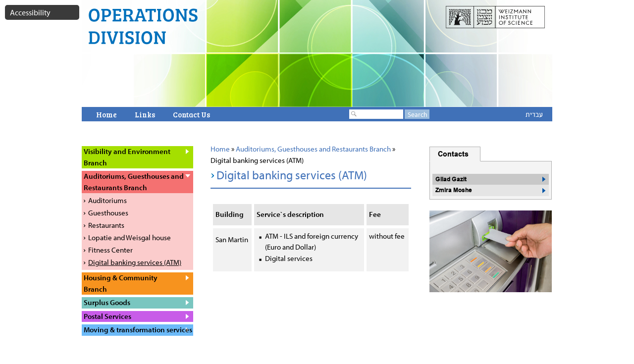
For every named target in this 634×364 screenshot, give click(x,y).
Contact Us (191, 114)
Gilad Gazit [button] (451, 179)
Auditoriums (107, 200)
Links (145, 114)
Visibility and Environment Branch (127, 157)
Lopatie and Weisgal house (130, 237)
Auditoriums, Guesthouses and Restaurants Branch (313, 149)
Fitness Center (110, 250)
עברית (534, 114)
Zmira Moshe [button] (454, 190)
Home (106, 114)
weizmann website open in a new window (495, 19)
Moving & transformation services (138, 330)
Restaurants (106, 225)
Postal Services (107, 316)
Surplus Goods (107, 302)
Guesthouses (108, 213)
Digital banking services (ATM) (135, 262)
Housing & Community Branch (121, 283)
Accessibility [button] (30, 12)
